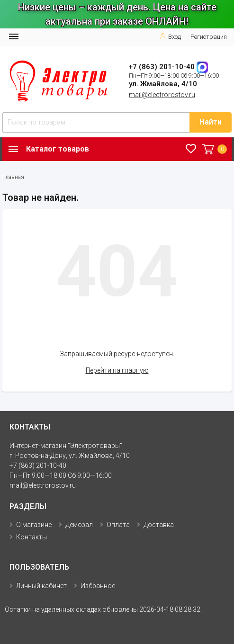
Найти (211, 122)
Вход (170, 37)
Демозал (79, 525)
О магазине (34, 525)
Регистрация (209, 37)
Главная (13, 177)
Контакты (31, 537)
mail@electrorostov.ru (162, 95)
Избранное (98, 586)
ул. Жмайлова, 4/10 (163, 84)
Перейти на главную (117, 370)
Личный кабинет (41, 586)
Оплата (118, 525)
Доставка (159, 525)
